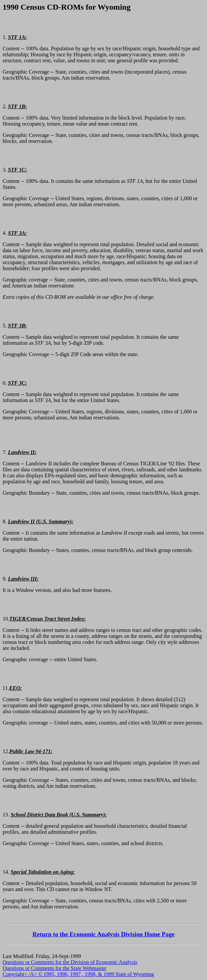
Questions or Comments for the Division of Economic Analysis (70, 962)
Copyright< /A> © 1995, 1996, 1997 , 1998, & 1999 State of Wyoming (78, 974)
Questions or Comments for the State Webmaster (54, 968)
